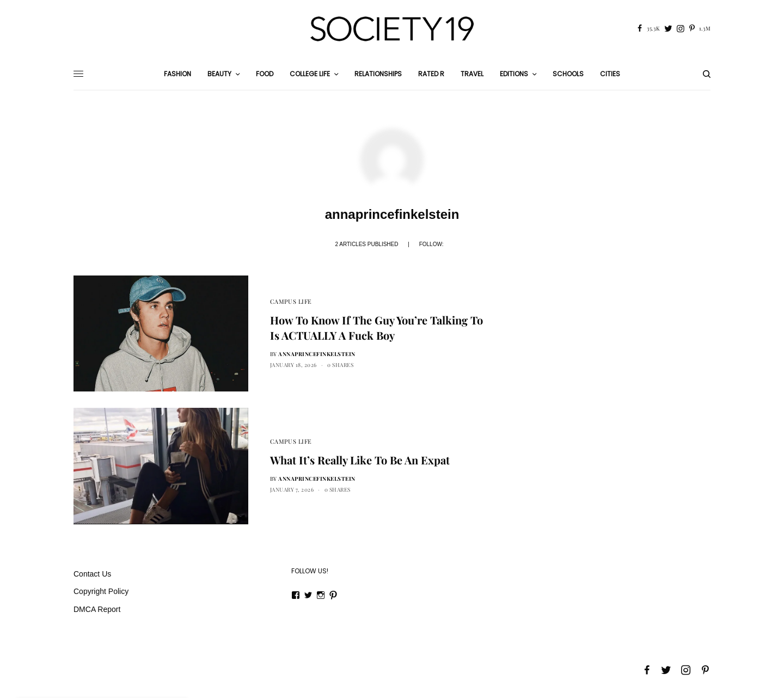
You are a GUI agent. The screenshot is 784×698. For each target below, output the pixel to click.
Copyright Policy (101, 591)
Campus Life (291, 301)
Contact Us (92, 574)
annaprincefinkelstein (317, 354)
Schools (568, 74)
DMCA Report (97, 609)
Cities (610, 74)
